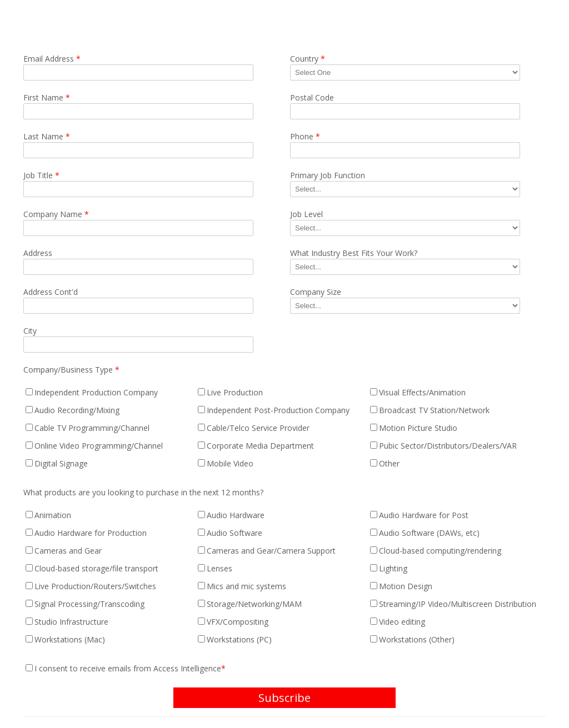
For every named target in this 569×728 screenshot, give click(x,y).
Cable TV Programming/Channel (92, 428)
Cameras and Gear (68, 551)
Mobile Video (230, 463)
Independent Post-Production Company (278, 410)
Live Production (235, 392)
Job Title (41, 175)
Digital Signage (61, 463)
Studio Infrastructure (71, 622)
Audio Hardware (236, 515)
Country (308, 59)
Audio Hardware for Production (91, 533)
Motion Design (406, 586)
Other (389, 463)
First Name (47, 97)
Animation (53, 515)
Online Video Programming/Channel (99, 446)
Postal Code (312, 97)
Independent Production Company (96, 392)
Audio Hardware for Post (424, 515)
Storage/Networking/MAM (254, 604)
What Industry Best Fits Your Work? (354, 253)
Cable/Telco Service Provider (258, 428)
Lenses (219, 568)
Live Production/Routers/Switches (95, 586)
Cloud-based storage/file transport (96, 568)
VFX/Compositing (238, 622)
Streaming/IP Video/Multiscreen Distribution (458, 604)
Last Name (47, 136)
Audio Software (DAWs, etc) (429, 533)
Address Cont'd (51, 292)
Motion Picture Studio (418, 428)
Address (38, 253)
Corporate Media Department (260, 446)
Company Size (316, 292)
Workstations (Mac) (70, 639)
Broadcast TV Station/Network (434, 410)
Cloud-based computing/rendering (440, 551)
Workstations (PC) (239, 639)
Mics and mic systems (246, 586)
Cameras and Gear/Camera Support (271, 551)
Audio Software (234, 533)
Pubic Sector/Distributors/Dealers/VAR (448, 446)
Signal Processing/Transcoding (89, 604)
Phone (305, 136)
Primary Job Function (328, 175)
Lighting (393, 568)
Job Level (306, 214)
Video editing (402, 622)
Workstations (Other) (417, 639)
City (30, 331)
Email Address (52, 59)
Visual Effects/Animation (422, 392)
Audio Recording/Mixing (77, 410)
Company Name (56, 214)
